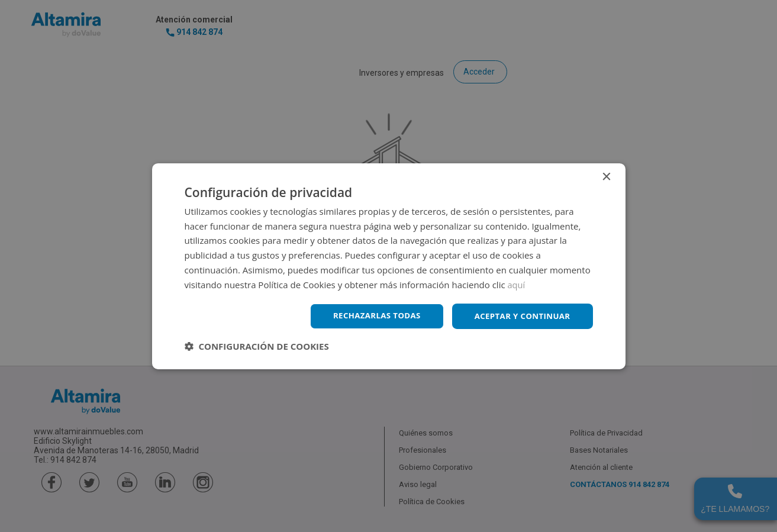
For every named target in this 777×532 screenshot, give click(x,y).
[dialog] (388, 266)
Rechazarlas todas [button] (369, 316)
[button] (257, 347)
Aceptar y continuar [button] (520, 316)
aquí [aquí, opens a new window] (517, 283)
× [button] (606, 176)
